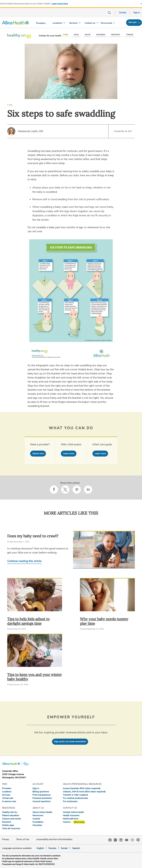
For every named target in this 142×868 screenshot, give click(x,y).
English (40, 848)
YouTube (127, 840)
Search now (38, 454)
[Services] (74, 24)
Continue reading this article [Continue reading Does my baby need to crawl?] (24, 561)
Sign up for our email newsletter (70, 742)
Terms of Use (23, 839)
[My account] (106, 24)
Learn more (69, 454)
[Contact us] (90, 24)
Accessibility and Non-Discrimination (54, 839)
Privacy (5, 839)
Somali (64, 848)
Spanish (76, 848)
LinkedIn (121, 840)
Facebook (110, 840)
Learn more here (60, 4)
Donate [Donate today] (123, 13)
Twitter (115, 840)
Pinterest (138, 840)
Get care (132, 22)
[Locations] (57, 24)
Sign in (137, 13)
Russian (52, 848)
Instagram (132, 840)
